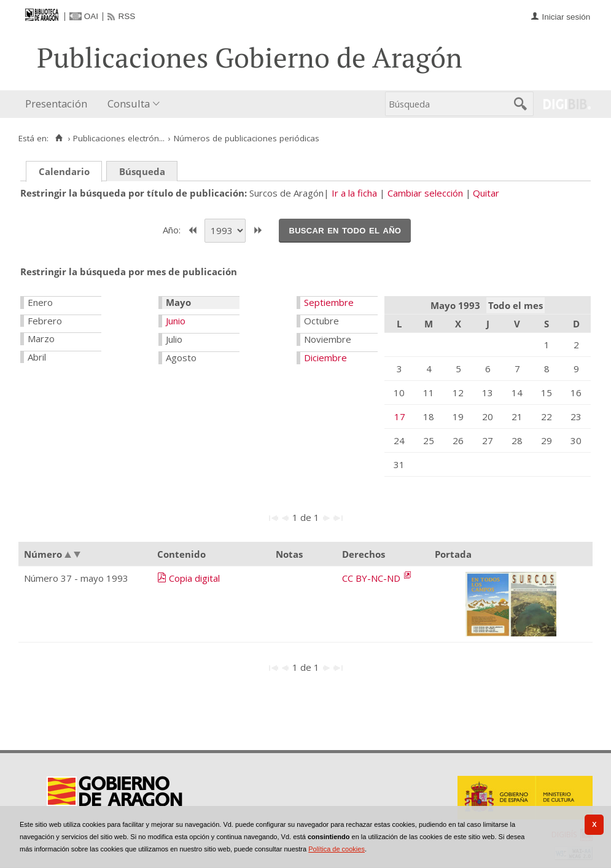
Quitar (486, 193)
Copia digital (194, 578)
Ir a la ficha (354, 193)
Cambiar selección (425, 193)
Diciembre (325, 358)
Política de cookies (337, 849)
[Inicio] (59, 138)
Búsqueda (142, 171)
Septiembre (329, 302)
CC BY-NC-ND (372, 578)
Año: (173, 229)
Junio (176, 321)
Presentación (56, 104)
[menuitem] (59, 104)
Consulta (129, 104)
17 (400, 416)
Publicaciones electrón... (119, 138)
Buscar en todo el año (345, 230)
